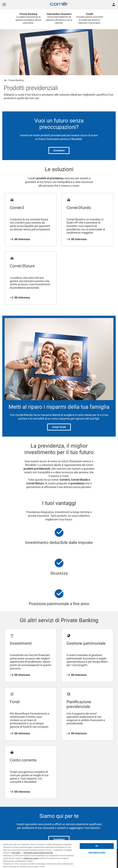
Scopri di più (59, 427)
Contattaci (59, 150)
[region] (58, 854)
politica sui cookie (31, 858)
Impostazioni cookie (97, 852)
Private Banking (16, 80)
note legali (15, 853)
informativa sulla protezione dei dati (38, 853)
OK (97, 846)
